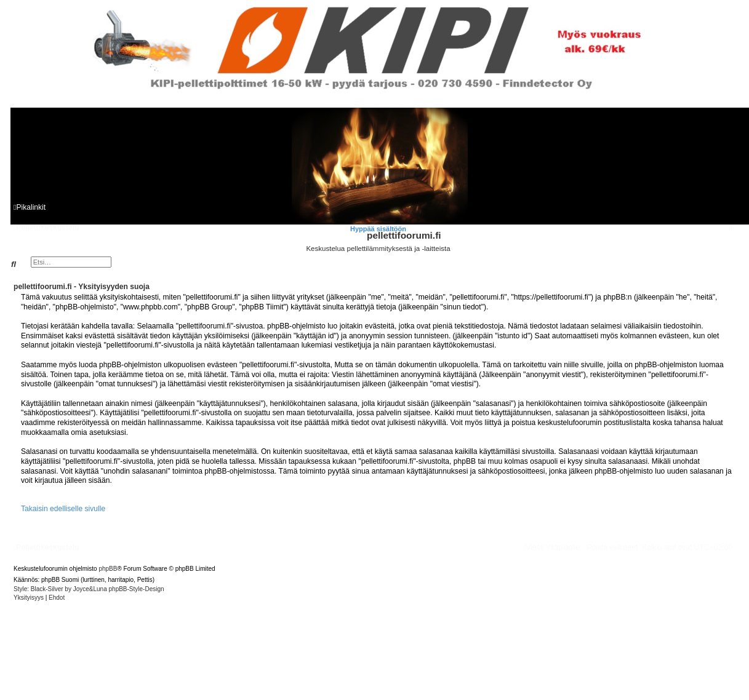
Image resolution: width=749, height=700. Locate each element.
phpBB (108, 569)
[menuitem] (731, 228)
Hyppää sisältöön (378, 229)
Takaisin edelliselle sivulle (63, 509)
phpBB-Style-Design (137, 589)
